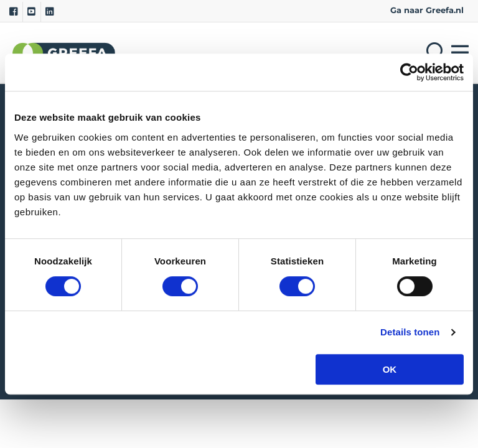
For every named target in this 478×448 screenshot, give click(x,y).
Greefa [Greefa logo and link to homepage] (64, 52)
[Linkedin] (49, 12)
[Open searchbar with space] (434, 53)
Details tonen (410, 332)
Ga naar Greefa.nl (427, 10)
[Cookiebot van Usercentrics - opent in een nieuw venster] (409, 72)
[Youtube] (31, 12)
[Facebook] (13, 12)
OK (390, 369)
